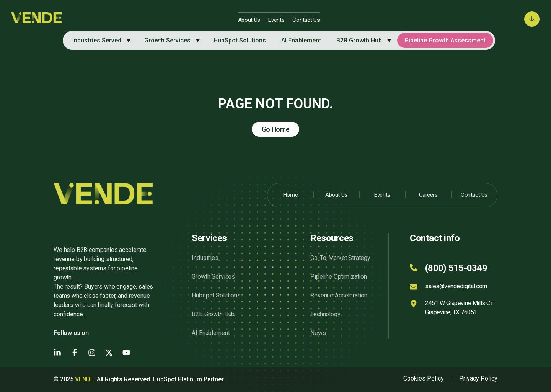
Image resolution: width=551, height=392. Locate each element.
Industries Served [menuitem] (97, 40)
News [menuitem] (318, 333)
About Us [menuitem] (249, 20)
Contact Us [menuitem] (306, 20)
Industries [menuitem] (205, 258)
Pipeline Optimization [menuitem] (339, 277)
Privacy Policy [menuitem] (478, 378)
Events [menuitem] (276, 20)
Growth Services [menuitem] (167, 40)
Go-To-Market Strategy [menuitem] (340, 258)
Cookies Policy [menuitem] (424, 378)
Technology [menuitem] (325, 314)
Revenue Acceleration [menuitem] (339, 295)
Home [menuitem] (290, 195)
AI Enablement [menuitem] (301, 40)
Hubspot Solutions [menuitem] (216, 295)
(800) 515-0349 (456, 268)
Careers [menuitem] (428, 195)
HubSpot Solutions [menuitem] (240, 40)
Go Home (276, 129)
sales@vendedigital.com (456, 286)
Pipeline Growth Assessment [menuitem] (445, 40)
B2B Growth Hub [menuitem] (359, 40)
